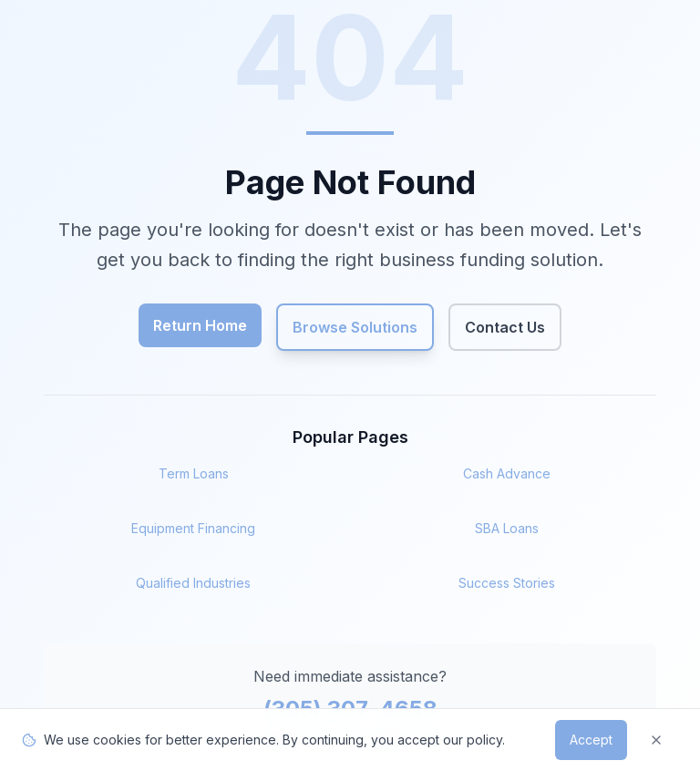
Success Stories (507, 583)
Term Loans (194, 473)
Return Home (200, 325)
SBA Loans (507, 528)
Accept (591, 740)
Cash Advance (507, 473)
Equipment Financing (193, 528)
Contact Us (505, 327)
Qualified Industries (193, 583)
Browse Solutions (355, 327)
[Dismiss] (656, 740)
